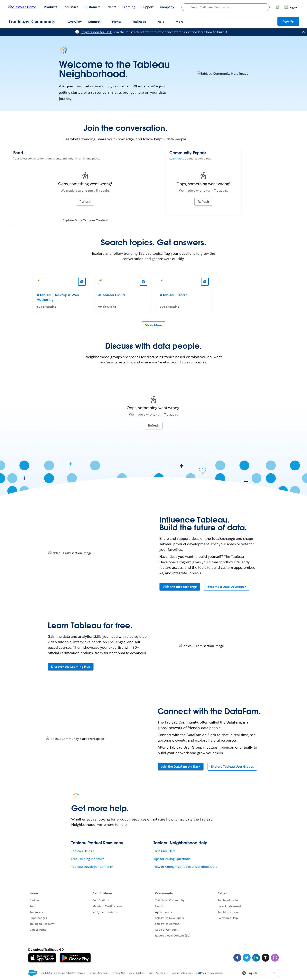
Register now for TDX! (96, 32)
